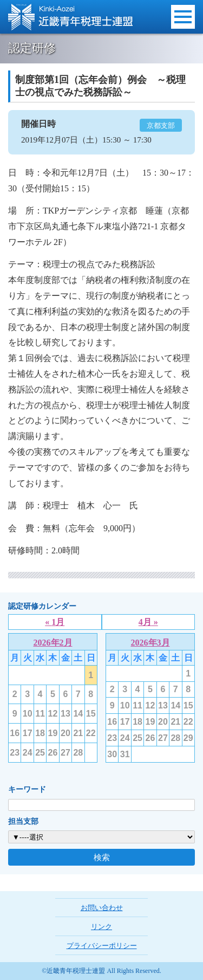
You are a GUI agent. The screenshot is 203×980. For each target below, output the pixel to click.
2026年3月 (150, 643)
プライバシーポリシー (102, 946)
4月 (145, 622)
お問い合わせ (102, 908)
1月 (58, 622)
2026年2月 (53, 643)
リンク (101, 927)
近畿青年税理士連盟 (70, 17)
